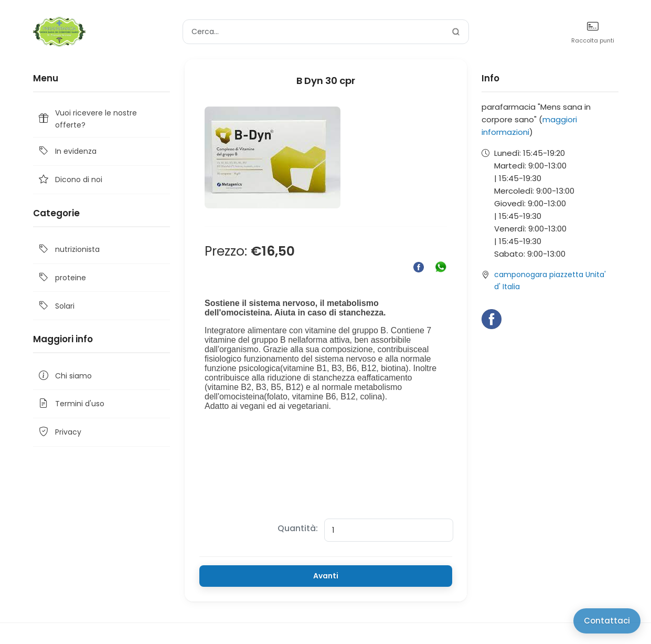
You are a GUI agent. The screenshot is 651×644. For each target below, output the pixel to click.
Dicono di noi (70, 180)
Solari (56, 306)
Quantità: (298, 528)
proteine (62, 278)
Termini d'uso (71, 404)
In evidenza (67, 151)
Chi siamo (65, 376)
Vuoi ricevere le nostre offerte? (87, 119)
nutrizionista (68, 250)
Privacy (59, 432)
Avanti (326, 576)
